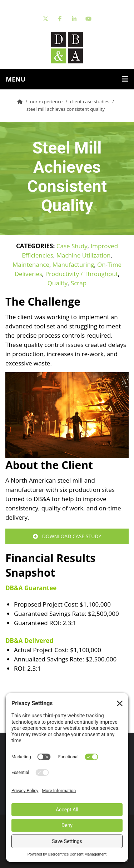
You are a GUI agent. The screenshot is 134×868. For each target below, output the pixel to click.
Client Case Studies (90, 102)
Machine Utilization (84, 255)
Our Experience (46, 102)
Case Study (72, 246)
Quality (58, 283)
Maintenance (31, 264)
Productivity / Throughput (82, 274)
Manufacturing (73, 264)
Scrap (79, 283)
